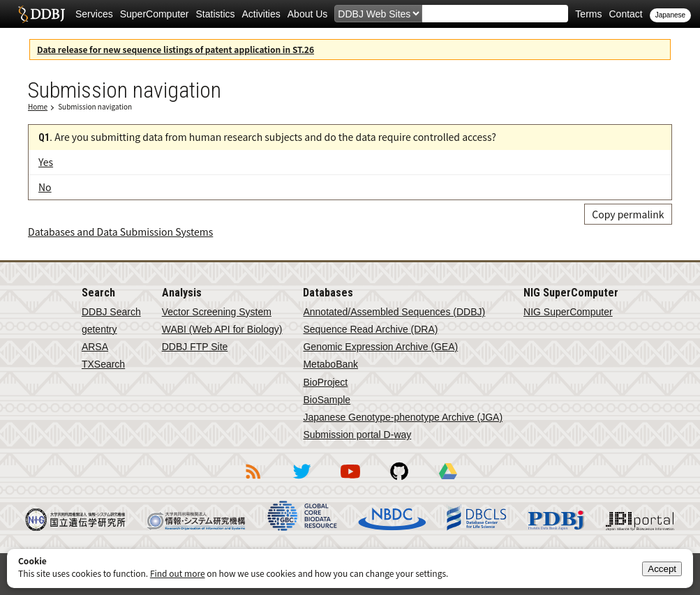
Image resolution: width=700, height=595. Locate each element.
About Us (308, 14)
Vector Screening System (217, 312)
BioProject (325, 382)
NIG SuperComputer (568, 312)
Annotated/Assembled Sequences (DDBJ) (394, 312)
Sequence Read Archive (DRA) (370, 329)
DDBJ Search (111, 312)
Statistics (216, 14)
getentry (99, 329)
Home (38, 106)
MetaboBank (330, 364)
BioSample (327, 400)
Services (94, 14)
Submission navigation (95, 106)
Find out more (178, 573)
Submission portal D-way (357, 435)
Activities (261, 14)
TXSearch (103, 364)
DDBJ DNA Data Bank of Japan (42, 14)
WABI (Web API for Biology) (222, 329)
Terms (588, 14)
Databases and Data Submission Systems (120, 232)
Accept (662, 569)
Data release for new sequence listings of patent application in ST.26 (176, 49)
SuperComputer (155, 14)
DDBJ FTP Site (195, 347)
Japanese (670, 15)
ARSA (95, 347)
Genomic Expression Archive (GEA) (380, 347)
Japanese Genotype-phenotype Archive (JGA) (403, 417)
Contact (625, 14)
